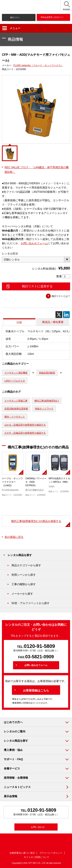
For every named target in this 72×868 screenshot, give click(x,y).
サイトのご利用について (36, 857)
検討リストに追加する (37, 286)
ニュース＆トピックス (17, 787)
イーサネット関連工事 (16, 401)
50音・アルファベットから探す (31, 603)
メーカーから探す (22, 594)
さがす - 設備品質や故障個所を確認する (25, 433)
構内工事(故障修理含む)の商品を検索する (36, 521)
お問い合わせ (38, 827)
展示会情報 (11, 796)
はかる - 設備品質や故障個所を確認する (25, 425)
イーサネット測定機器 (16, 373)
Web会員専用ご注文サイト (52, 17)
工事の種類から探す (24, 584)
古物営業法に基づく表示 (22, 853)
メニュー (11, 28)
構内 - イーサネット (15, 417)
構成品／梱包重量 (53, 322)
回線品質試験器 (47, 373)
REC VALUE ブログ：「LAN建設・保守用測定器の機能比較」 (37, 170)
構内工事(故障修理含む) (47, 401)
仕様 (19, 322)
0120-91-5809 (39, 646)
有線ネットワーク (44, 409)
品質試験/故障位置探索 (16, 409)
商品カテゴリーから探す (26, 565)
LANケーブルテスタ (15, 381)
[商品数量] (66, 276)
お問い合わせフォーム (34, 243)
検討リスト (15, 17)
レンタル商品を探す (20, 555)
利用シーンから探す (24, 575)
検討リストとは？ (61, 296)
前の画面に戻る (14, 537)
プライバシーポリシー (51, 853)
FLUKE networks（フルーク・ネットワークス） (38, 65)
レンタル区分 (10, 254)
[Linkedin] (66, 315)
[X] (59, 315)
